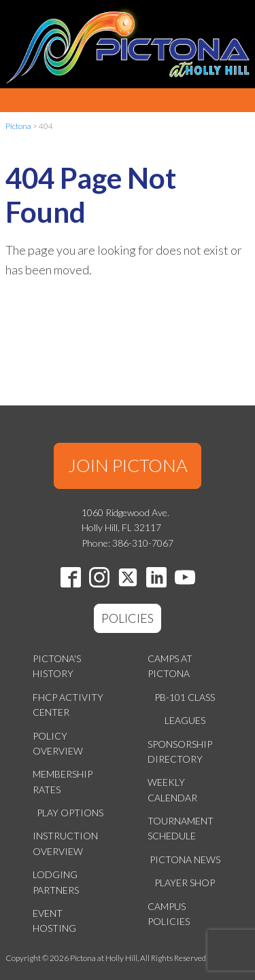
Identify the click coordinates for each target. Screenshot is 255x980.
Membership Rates (63, 781)
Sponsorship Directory (180, 751)
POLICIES (128, 618)
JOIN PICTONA (128, 465)
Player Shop (185, 883)
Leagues (185, 720)
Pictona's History (57, 666)
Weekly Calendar (172, 790)
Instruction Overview (65, 843)
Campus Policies (169, 914)
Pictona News (185, 859)
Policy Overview (58, 743)
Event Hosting (54, 921)
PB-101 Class (185, 697)
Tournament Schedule (181, 828)
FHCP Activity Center (68, 705)
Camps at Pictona (170, 666)
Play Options (70, 813)
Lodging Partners (56, 882)
